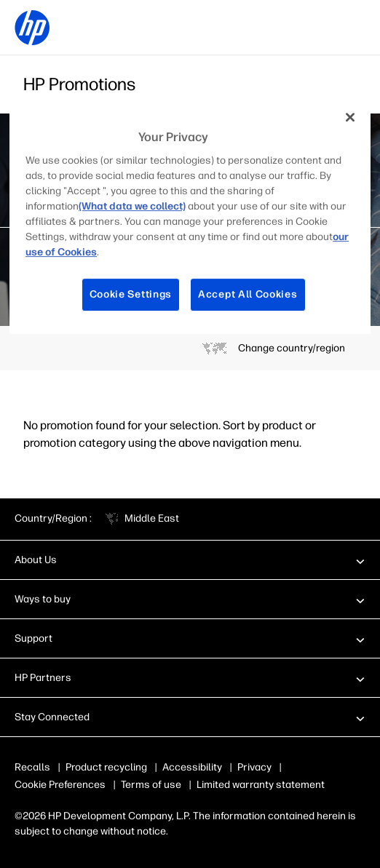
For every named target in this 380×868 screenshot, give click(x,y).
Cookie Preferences (60, 785)
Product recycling (106, 767)
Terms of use (151, 785)
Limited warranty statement (261, 785)
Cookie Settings (131, 295)
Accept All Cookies (248, 295)
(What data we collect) (132, 207)
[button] (190, 560)
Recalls (32, 767)
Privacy (254, 767)
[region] (190, 217)
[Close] (350, 117)
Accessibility (192, 767)
